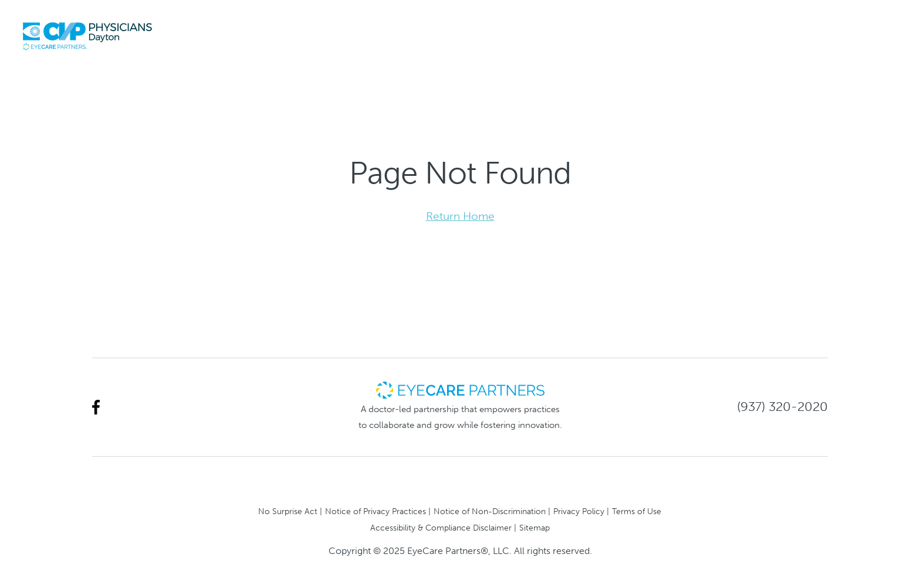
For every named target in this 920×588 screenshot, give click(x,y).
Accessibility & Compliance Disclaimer (441, 528)
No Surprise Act (288, 511)
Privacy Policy (579, 511)
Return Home (460, 216)
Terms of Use (637, 511)
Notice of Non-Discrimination (490, 511)
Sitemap (535, 528)
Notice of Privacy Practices (376, 511)
